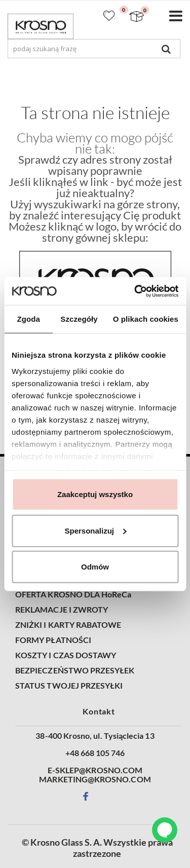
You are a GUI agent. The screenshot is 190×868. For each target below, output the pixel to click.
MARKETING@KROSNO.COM (95, 779)
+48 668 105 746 (95, 753)
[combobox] (94, 49)
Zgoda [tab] (28, 319)
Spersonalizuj (95, 530)
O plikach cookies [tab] (146, 319)
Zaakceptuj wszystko (95, 494)
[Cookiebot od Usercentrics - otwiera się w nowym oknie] (135, 291)
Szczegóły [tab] (79, 319)
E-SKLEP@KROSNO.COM (95, 770)
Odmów (95, 567)
